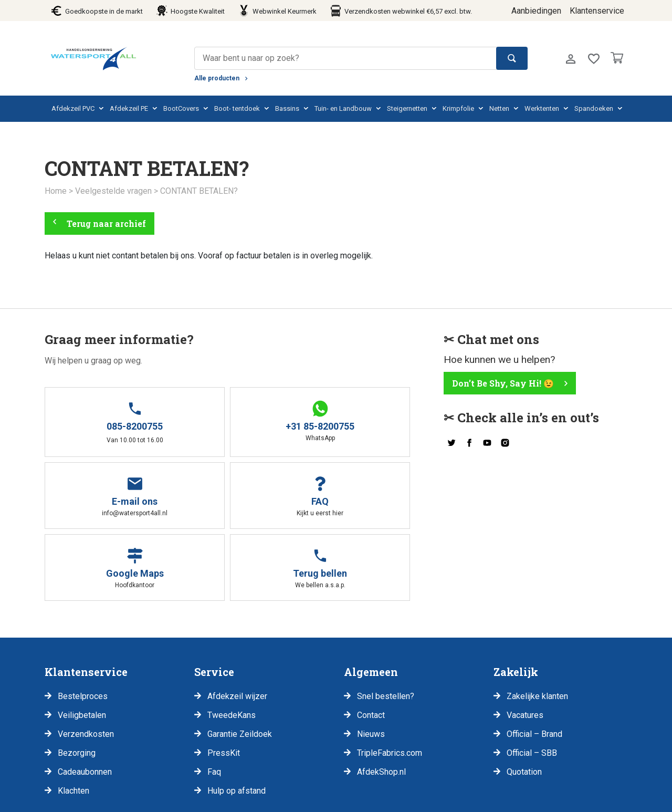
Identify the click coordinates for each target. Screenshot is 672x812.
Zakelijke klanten (537, 623)
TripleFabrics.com (390, 680)
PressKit (224, 680)
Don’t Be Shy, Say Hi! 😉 (503, 382)
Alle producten (217, 78)
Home (56, 191)
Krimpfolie (458, 108)
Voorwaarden (166, 800)
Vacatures (525, 642)
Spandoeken (594, 108)
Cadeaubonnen (85, 699)
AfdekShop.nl (381, 699)
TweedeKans (232, 642)
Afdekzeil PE (129, 108)
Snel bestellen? (386, 623)
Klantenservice (597, 11)
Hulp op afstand (237, 718)
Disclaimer (107, 800)
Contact (371, 642)
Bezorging (77, 680)
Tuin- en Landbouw (343, 108)
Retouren (222, 800)
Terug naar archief (106, 223)
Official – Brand (534, 661)
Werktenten (542, 108)
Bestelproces (83, 623)
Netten (499, 108)
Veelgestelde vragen (113, 191)
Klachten (73, 718)
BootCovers (181, 108)
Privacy (58, 800)
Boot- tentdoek (237, 108)
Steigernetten (407, 108)
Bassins (287, 108)
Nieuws (371, 661)
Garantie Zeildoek (240, 661)
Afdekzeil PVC (73, 108)
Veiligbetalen (82, 642)
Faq (214, 699)
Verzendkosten (86, 661)
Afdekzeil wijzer (237, 623)
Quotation (524, 699)
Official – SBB (532, 680)
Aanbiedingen (536, 11)
